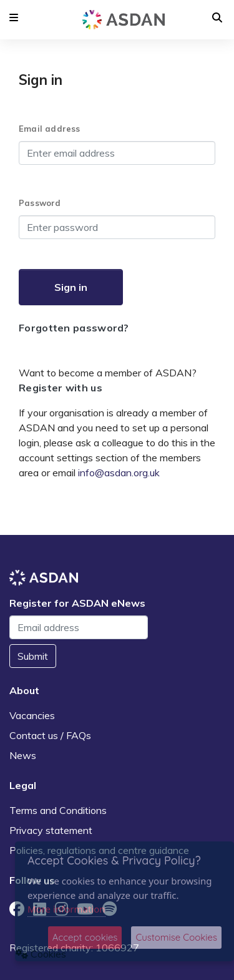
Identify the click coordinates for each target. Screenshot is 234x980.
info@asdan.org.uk (119, 473)
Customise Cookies (176, 937)
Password (40, 203)
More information (66, 909)
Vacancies (32, 715)
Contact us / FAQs (50, 735)
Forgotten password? (74, 328)
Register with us (61, 388)
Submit (33, 656)
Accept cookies (85, 937)
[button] (14, 17)
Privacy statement (51, 830)
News (23, 755)
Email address (50, 129)
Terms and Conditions (58, 810)
